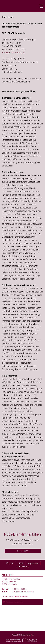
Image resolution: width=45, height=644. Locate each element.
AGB (21, 563)
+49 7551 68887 (23, 551)
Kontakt (10, 563)
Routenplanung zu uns (13, 602)
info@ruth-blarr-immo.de (13, 53)
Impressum (33, 563)
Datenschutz (23, 567)
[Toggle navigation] (41, 6)
